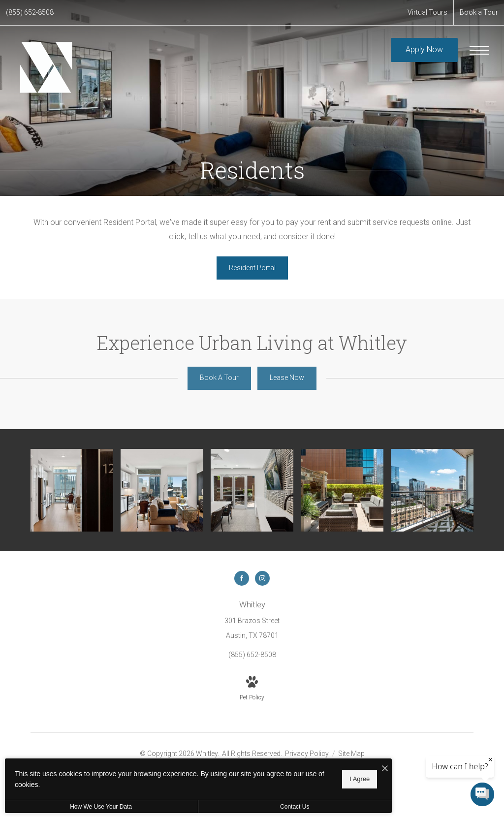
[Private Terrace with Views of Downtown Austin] (433, 489)
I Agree (317, 779)
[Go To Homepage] (46, 69)
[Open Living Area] (161, 489)
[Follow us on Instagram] (262, 576)
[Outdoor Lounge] (343, 489)
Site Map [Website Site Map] (351, 752)
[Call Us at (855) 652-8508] (30, 13)
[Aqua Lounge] (252, 489)
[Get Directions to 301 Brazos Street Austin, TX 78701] (252, 617)
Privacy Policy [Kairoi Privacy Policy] (307, 752)
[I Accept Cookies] (343, 770)
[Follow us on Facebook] (242, 576)
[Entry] (71, 489)
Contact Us (263, 807)
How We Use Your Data (91, 807)
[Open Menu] (479, 50)
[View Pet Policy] (252, 687)
